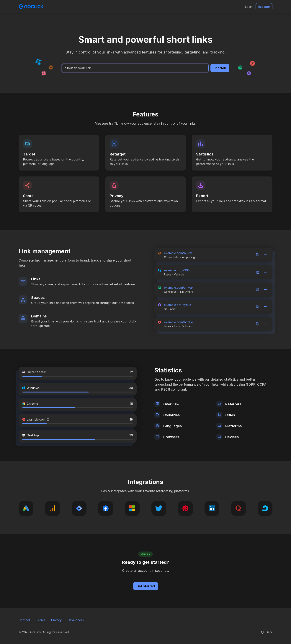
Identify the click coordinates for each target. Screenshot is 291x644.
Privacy (56, 620)
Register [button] (264, 7)
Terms (41, 620)
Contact (24, 620)
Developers (76, 620)
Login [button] (249, 7)
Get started (146, 586)
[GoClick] (31, 7)
